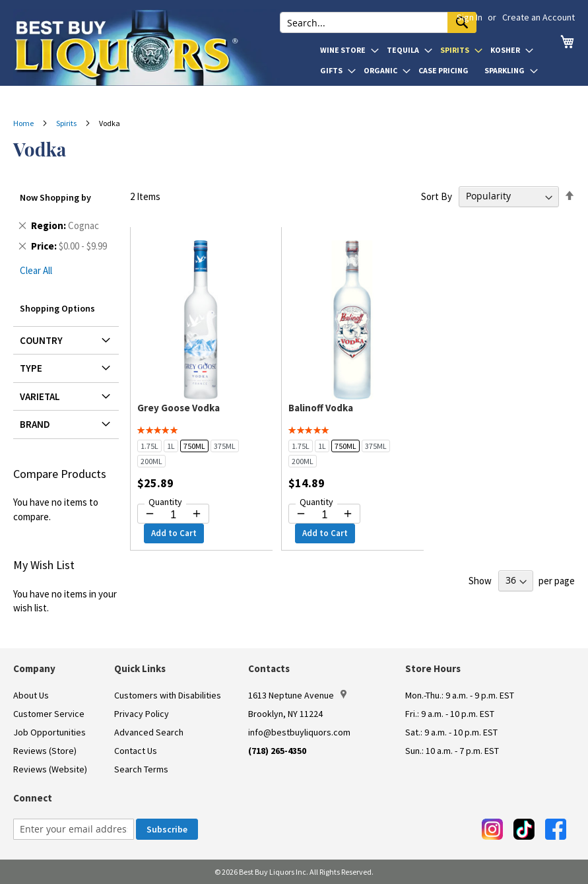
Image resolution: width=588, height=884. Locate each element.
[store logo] (147, 48)
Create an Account (539, 17)
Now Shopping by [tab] (55, 197)
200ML (151, 461)
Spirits (67, 123)
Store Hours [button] (433, 668)
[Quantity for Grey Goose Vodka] (173, 515)
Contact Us (136, 751)
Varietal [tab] (40, 396)
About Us (31, 695)
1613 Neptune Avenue (297, 695)
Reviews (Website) (50, 769)
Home (24, 123)
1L (171, 446)
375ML (225, 446)
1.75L (149, 446)
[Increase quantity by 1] (197, 514)
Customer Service (49, 714)
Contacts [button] (269, 668)
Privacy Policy (142, 714)
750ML (194, 446)
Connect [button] (33, 798)
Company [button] (34, 668)
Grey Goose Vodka (179, 408)
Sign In (470, 17)
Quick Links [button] (140, 668)
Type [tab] (31, 368)
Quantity (165, 502)
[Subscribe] (167, 829)
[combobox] (378, 22)
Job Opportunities (49, 732)
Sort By (437, 196)
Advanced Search (149, 732)
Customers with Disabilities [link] (168, 695)
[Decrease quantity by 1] (150, 514)
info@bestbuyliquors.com (299, 732)
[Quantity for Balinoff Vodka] (324, 515)
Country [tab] (41, 340)
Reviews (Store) (45, 751)
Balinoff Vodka (321, 408)
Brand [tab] (35, 424)
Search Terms (141, 769)
